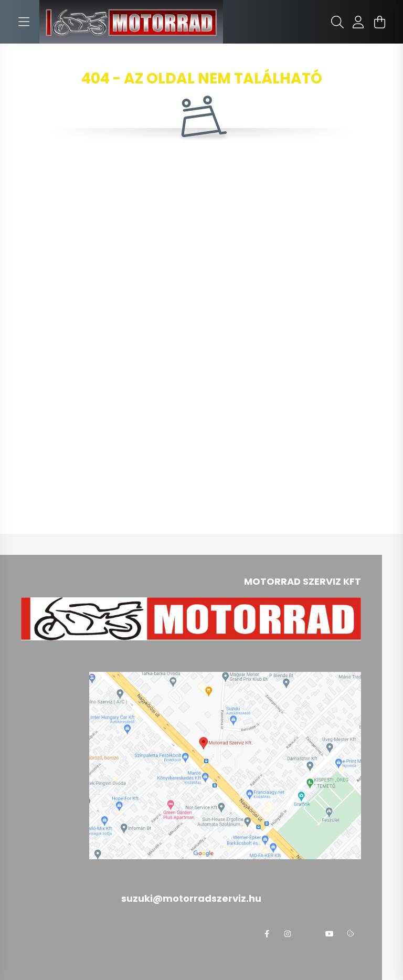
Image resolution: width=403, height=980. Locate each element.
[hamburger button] (24, 22)
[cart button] (379, 22)
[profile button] (358, 22)
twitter (309, 934)
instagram (288, 934)
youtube (330, 934)
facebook (267, 934)
